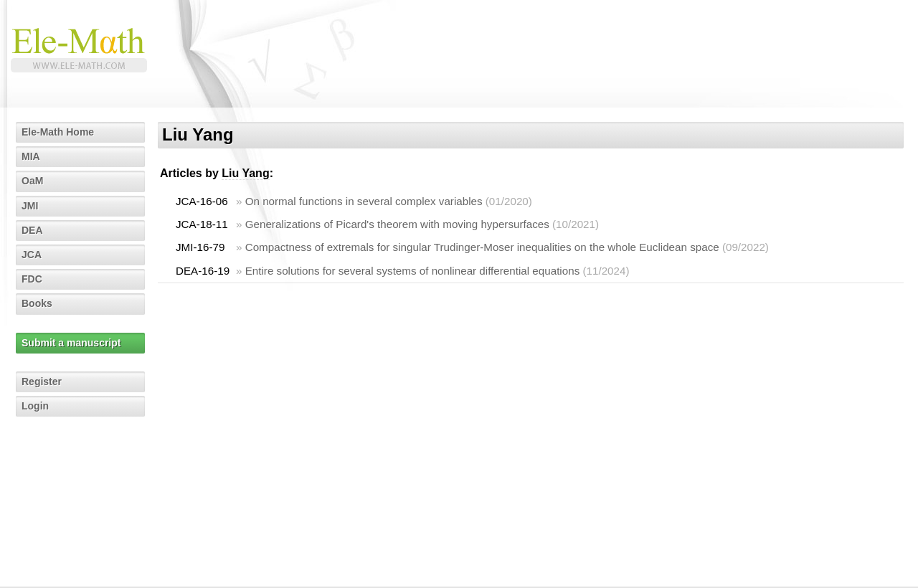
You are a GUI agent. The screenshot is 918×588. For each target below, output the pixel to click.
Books (37, 303)
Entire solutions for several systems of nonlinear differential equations (413, 271)
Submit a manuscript (71, 343)
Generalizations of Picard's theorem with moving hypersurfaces (397, 224)
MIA (31, 156)
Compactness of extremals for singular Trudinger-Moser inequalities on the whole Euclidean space (482, 247)
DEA (32, 230)
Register (42, 381)
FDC (32, 279)
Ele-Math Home (58, 132)
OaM (32, 181)
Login (35, 406)
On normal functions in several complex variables (364, 201)
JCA (32, 255)
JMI (30, 206)
